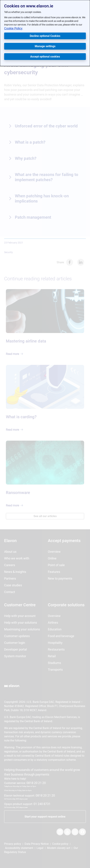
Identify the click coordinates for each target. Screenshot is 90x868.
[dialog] (45, 33)
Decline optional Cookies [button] (45, 36)
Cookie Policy (13, 28)
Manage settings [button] (45, 46)
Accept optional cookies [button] (45, 57)
